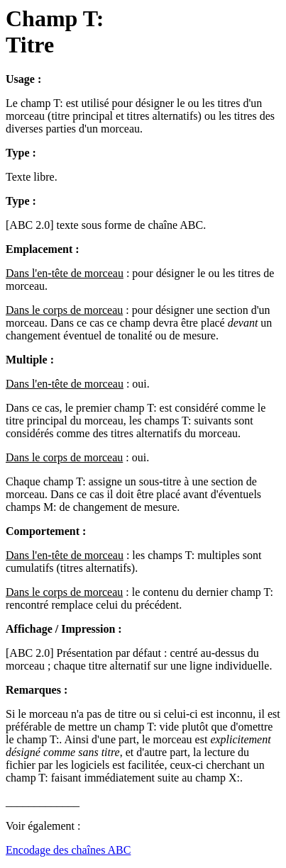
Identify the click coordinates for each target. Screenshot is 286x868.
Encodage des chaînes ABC (68, 850)
